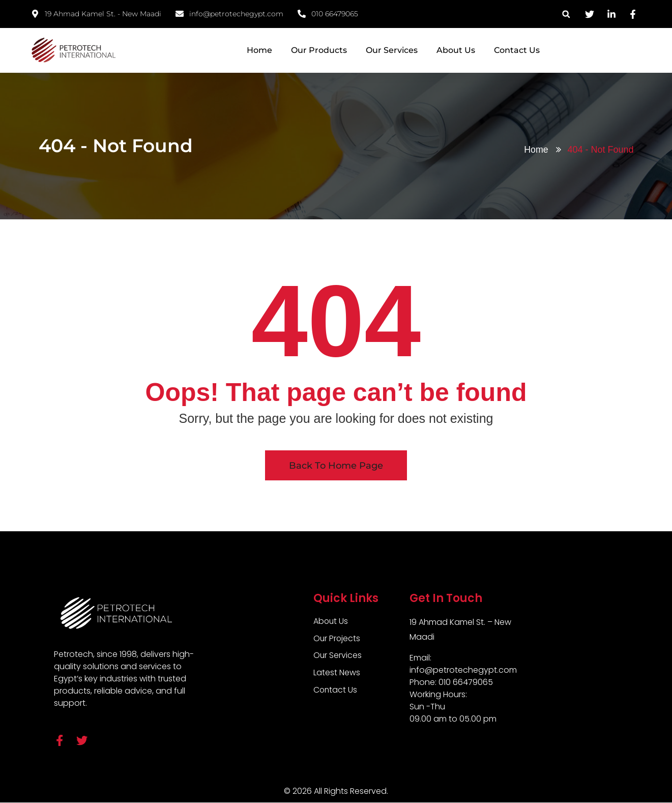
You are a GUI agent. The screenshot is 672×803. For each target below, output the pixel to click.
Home (259, 50)
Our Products (319, 50)
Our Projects (337, 638)
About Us (456, 50)
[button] (566, 14)
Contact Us (517, 50)
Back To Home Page (336, 466)
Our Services (392, 50)
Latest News (337, 673)
